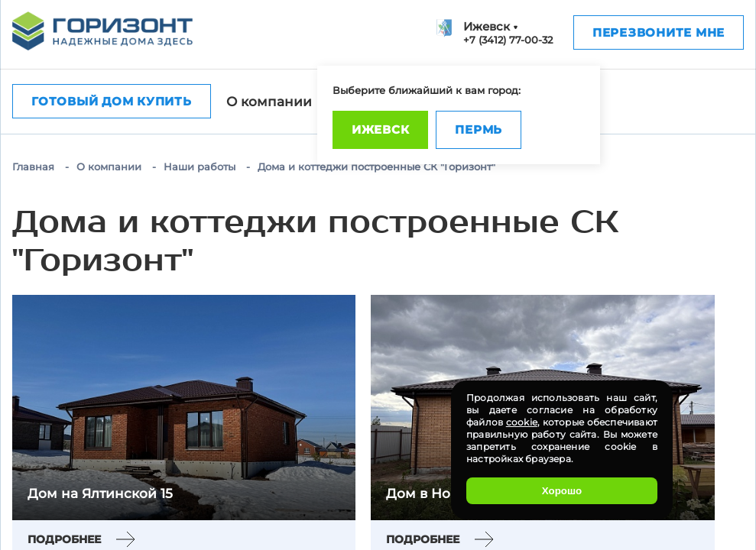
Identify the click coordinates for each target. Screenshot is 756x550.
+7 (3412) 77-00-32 (508, 40)
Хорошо (562, 491)
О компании (269, 102)
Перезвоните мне (659, 32)
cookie (522, 422)
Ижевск (381, 129)
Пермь (479, 129)
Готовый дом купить (112, 101)
